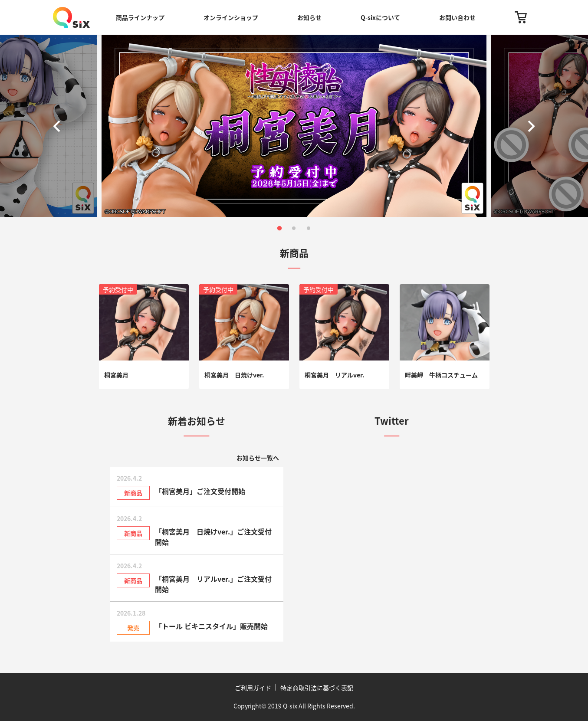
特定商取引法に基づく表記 (317, 688)
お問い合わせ (457, 17)
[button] (59, 126)
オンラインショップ (231, 17)
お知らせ (309, 17)
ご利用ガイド (253, 688)
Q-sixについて (380, 17)
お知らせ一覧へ (258, 458)
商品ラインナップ (140, 17)
